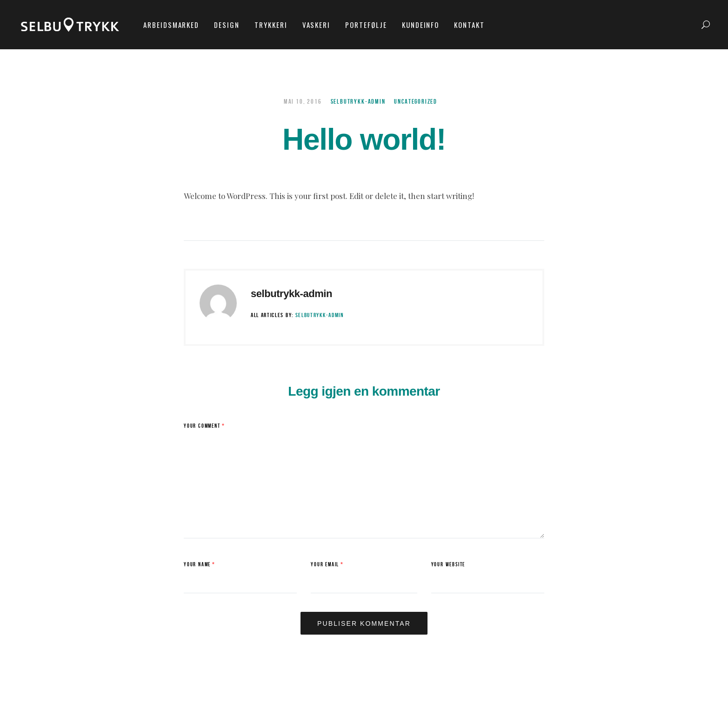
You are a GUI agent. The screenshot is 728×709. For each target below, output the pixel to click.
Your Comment (204, 426)
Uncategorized (416, 102)
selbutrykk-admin (358, 102)
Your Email (327, 565)
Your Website (448, 565)
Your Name (200, 565)
